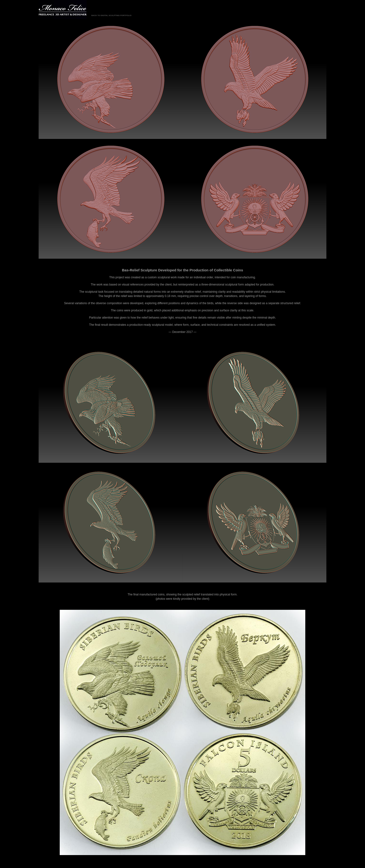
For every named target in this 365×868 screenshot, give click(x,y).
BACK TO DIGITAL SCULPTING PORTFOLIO (111, 15)
